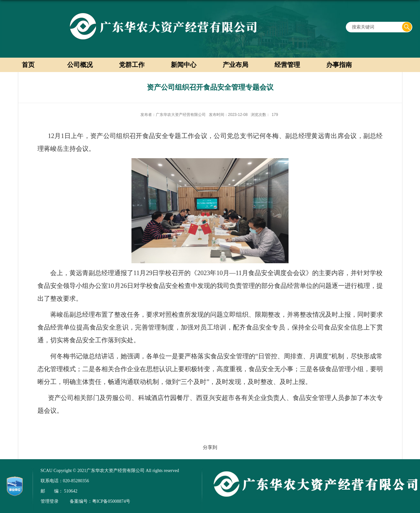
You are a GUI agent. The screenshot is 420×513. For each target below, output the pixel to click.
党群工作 (132, 65)
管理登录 (50, 501)
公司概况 (80, 65)
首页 (28, 65)
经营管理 (287, 65)
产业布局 (235, 65)
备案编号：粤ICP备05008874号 (100, 501)
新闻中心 (184, 65)
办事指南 (339, 65)
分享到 (210, 447)
